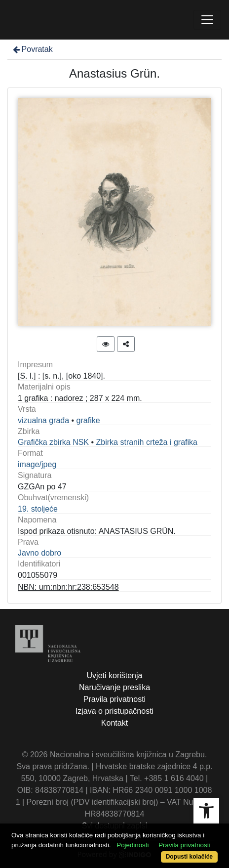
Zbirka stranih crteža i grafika (147, 442)
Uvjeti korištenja (115, 675)
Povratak (32, 49)
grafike (88, 420)
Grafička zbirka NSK (53, 442)
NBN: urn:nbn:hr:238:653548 (68, 587)
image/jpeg (37, 464)
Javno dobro (39, 553)
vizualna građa (43, 420)
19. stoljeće (38, 509)
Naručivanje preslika (114, 687)
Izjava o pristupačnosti (114, 711)
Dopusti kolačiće (189, 857)
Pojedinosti (133, 845)
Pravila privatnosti (114, 699)
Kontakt (114, 723)
